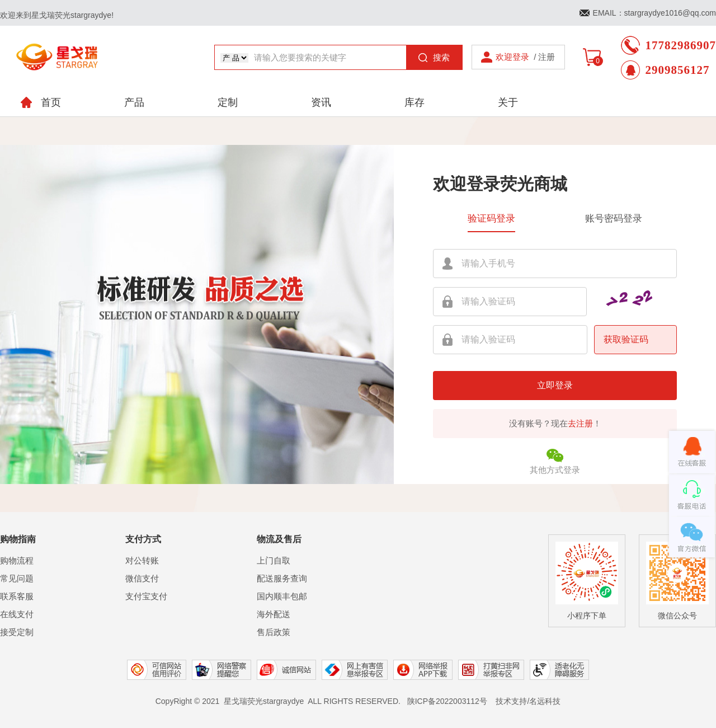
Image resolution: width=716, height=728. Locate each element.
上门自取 (274, 560)
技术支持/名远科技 (528, 701)
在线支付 (17, 614)
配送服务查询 (282, 578)
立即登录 (555, 385)
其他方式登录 (555, 460)
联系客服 (17, 596)
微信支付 (142, 578)
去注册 (580, 423)
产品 (134, 102)
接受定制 (17, 632)
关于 (508, 102)
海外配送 (274, 614)
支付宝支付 (146, 596)
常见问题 (17, 578)
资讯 (321, 102)
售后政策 (274, 632)
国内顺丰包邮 (282, 596)
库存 (414, 102)
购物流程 (17, 560)
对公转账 (142, 560)
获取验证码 (626, 339)
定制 (228, 102)
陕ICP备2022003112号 (447, 701)
